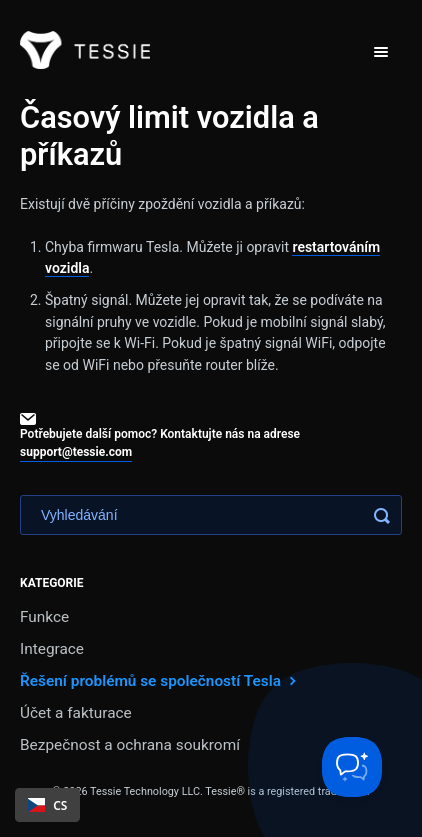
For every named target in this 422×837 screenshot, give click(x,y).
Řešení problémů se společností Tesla (160, 680)
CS (48, 805)
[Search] (211, 515)
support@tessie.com (76, 452)
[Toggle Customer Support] (352, 767)
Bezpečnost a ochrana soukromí (130, 745)
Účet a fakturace (76, 713)
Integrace (52, 649)
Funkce (44, 617)
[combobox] (47, 805)
